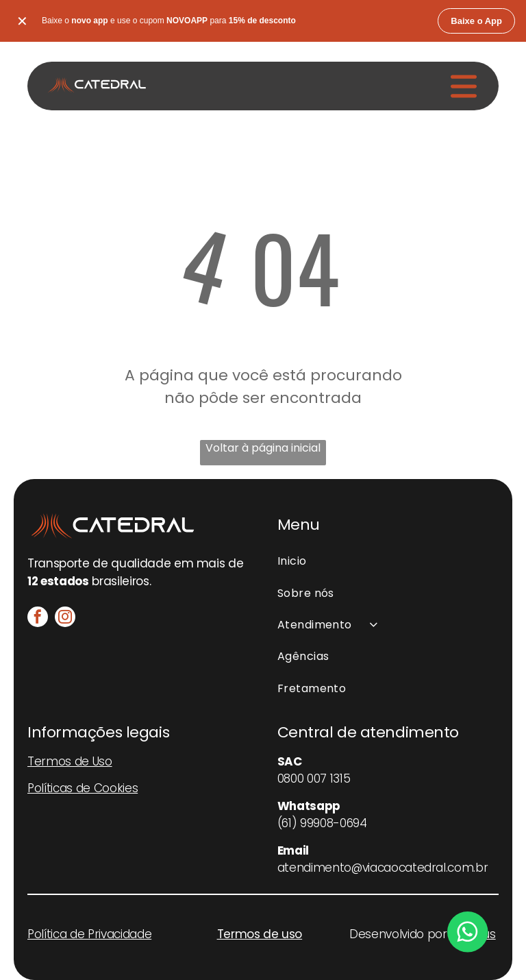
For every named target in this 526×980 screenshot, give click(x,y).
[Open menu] (464, 86)
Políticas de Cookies (83, 788)
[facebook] (38, 618)
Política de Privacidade (89, 934)
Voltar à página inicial (263, 448)
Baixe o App (476, 21)
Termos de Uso (70, 761)
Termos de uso (260, 934)
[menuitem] (388, 561)
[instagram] (65, 618)
